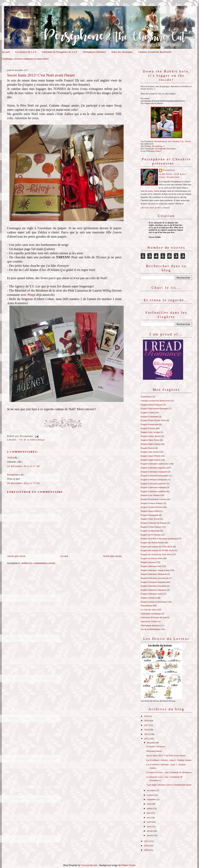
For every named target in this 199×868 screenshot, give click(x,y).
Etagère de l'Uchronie (150, 535)
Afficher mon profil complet (155, 208)
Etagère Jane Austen (150, 452)
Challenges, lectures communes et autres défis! (25, 59)
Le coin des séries (149, 610)
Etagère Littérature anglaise (153, 468)
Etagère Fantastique (150, 424)
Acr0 (10, 458)
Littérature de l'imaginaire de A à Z (60, 52)
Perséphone (13, 475)
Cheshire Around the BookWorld (155, 52)
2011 (147, 841)
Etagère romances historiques (154, 602)
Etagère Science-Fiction (151, 507)
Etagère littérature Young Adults (155, 570)
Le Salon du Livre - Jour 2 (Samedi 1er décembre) (169, 772)
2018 (147, 720)
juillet (150, 808)
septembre (152, 799)
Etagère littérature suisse (152, 594)
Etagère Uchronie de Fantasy (154, 523)
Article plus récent (16, 556)
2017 (147, 725)
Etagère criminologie (150, 531)
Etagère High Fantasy (150, 444)
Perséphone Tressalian (165, 149)
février (150, 831)
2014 (147, 730)
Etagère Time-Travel (150, 519)
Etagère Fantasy (148, 428)
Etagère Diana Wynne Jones (153, 420)
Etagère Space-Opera (150, 511)
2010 (147, 846)
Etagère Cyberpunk (149, 416)
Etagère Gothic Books (151, 436)
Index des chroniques (122, 52)
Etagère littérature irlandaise (153, 586)
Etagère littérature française (153, 582)
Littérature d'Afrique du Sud (153, 617)
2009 (147, 850)
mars (149, 826)
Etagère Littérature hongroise (154, 479)
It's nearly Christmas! (156, 746)
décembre (152, 743)
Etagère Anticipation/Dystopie (154, 408)
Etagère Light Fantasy (151, 460)
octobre (151, 795)
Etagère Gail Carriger (150, 432)
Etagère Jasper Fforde (151, 456)
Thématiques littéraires (94, 52)
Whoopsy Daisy (153, 151)
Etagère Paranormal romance (154, 499)
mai (149, 817)
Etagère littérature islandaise (154, 590)
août (149, 804)
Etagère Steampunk (150, 515)
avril (149, 822)
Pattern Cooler (129, 865)
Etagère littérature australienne (155, 578)
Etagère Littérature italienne (153, 487)
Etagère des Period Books (152, 542)
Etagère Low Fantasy (150, 495)
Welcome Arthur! (154, 751)
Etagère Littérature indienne (153, 483)
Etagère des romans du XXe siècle (156, 554)
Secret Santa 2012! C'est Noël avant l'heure (41, 75)
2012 (147, 739)
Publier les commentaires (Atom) (38, 563)
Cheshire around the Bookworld (155, 401)
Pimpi (31, 295)
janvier (150, 835)
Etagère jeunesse (148, 562)
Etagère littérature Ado (151, 566)
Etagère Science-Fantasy (152, 503)
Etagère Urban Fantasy (151, 527)
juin (149, 813)
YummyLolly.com (89, 865)
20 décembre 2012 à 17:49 (23, 466)
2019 (147, 716)
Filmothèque (146, 605)
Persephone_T (158, 146)
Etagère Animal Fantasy (152, 405)
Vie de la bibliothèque (32, 440)
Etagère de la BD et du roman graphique (159, 538)
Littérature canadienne (151, 614)
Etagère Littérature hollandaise (155, 475)
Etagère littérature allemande (154, 574)
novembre (152, 790)
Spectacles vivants (149, 621)
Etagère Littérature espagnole (154, 472)
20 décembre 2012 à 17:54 (23, 483)
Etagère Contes (148, 412)
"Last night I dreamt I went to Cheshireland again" (169, 785)
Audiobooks (146, 397)
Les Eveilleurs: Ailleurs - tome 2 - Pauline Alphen (169, 760)
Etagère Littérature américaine (154, 464)
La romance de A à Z (26, 52)
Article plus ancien (112, 556)
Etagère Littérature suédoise (153, 491)
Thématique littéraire (150, 625)
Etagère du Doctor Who (151, 558)
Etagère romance (148, 598)
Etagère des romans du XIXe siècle (157, 546)
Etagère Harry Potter (150, 440)
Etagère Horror (148, 448)
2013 (147, 734)
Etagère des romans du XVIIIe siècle (157, 550)
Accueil (6, 52)
